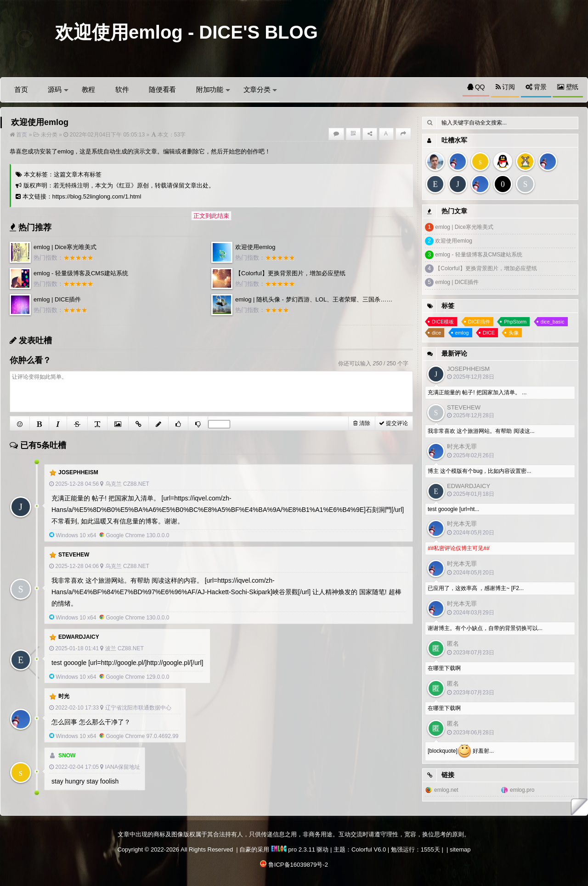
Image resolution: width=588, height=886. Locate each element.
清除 (362, 423)
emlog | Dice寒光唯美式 (65, 247)
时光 (64, 696)
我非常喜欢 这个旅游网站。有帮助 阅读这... (481, 431)
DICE (489, 333)
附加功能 (213, 89)
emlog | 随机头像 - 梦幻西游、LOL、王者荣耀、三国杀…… (314, 299)
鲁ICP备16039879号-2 (298, 865)
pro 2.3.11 (293, 849)
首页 (21, 89)
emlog (462, 333)
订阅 (505, 87)
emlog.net (446, 790)
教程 (88, 89)
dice (436, 333)
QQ (476, 87)
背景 (536, 87)
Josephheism (78, 472)
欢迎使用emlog (255, 247)
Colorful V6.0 (369, 849)
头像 (514, 333)
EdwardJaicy (79, 637)
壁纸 (568, 87)
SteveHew (74, 555)
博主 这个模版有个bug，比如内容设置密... (479, 471)
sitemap (460, 849)
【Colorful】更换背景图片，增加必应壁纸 (290, 273)
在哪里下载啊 (444, 668)
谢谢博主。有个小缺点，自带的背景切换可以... (485, 628)
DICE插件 (479, 322)
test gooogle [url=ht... (453, 509)
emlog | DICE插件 (57, 299)
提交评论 (393, 423)
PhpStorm (515, 322)
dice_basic (553, 322)
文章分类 (260, 89)
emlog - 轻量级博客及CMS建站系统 (81, 273)
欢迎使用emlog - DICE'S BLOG (187, 32)
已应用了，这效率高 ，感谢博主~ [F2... (476, 588)
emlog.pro (522, 790)
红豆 (125, 185)
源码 (58, 89)
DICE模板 (443, 322)
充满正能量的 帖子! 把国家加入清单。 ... (477, 392)
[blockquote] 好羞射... (461, 751)
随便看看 (162, 89)
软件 (122, 89)
